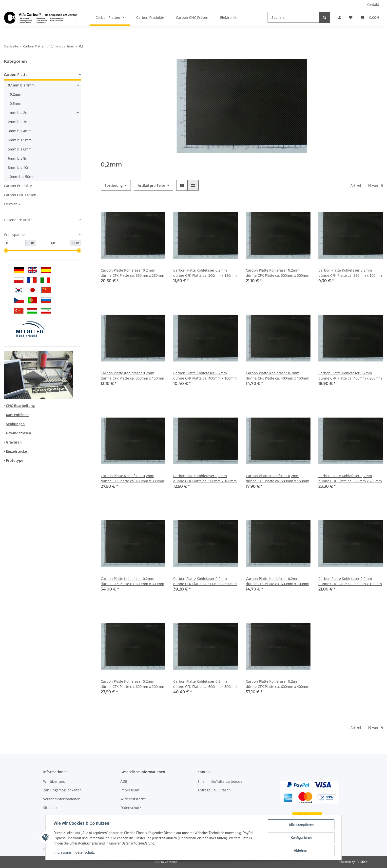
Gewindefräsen (19, 433)
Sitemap (50, 808)
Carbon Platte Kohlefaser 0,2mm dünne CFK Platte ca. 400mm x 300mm (132, 478)
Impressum (130, 790)
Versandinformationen (62, 799)
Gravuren (14, 442)
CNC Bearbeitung (20, 406)
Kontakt (373, 5)
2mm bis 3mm (20, 122)
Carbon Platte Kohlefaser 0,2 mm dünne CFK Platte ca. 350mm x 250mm (132, 273)
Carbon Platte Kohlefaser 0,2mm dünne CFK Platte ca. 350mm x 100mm (350, 273)
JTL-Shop (361, 862)
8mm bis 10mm (21, 167)
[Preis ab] (15, 243)
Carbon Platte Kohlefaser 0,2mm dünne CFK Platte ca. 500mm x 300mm (132, 581)
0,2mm (16, 94)
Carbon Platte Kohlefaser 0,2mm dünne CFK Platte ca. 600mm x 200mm (132, 684)
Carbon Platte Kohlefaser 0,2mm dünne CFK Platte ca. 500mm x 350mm (205, 581)
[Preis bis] (60, 243)
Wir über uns (54, 781)
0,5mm (16, 103)
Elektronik (12, 204)
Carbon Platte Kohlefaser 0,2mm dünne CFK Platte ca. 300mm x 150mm (205, 273)
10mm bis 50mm (22, 177)
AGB (124, 781)
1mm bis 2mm (20, 113)
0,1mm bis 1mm (21, 85)
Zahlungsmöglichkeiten (62, 790)
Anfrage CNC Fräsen (214, 790)
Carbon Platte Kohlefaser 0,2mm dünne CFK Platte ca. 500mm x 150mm (278, 478)
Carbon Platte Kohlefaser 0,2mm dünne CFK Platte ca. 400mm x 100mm (205, 376)
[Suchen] (293, 17)
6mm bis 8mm (20, 158)
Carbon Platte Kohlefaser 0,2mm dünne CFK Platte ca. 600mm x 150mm (350, 581)
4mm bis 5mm (20, 140)
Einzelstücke (16, 451)
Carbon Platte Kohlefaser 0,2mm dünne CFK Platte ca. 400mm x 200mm (350, 376)
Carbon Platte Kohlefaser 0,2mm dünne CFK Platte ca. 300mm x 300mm (278, 273)
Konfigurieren (301, 838)
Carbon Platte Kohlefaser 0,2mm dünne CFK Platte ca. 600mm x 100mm (278, 581)
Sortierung (114, 185)
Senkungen (15, 424)
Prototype (15, 460)
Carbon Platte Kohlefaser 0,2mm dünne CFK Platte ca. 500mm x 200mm (350, 478)
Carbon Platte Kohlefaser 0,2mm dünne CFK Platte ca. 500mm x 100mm (205, 478)
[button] (340, 17)
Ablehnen (301, 850)
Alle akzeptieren (301, 825)
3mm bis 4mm (20, 131)
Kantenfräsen (17, 415)
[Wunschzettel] (351, 17)
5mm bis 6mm (20, 149)
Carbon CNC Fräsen (20, 195)
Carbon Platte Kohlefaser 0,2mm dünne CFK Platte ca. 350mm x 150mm (132, 376)
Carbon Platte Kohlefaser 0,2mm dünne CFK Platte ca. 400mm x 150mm (278, 376)
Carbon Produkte (18, 186)
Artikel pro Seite (151, 185)
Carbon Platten (17, 74)
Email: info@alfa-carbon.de (220, 781)
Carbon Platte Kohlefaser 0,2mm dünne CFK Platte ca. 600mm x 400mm (278, 684)
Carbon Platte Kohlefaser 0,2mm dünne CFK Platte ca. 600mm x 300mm (205, 684)
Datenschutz (131, 808)
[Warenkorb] (370, 17)
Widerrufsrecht (133, 799)
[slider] (6, 251)
